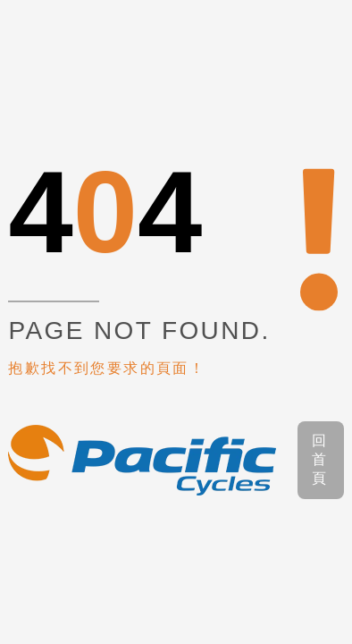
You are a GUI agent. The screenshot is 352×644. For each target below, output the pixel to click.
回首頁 (320, 459)
